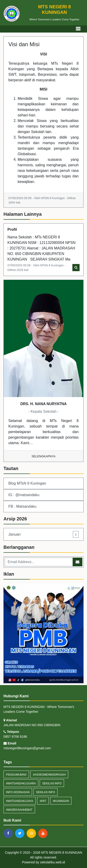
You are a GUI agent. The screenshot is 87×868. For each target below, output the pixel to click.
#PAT (43, 801)
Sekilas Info (45, 792)
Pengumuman (16, 775)
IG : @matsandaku (24, 495)
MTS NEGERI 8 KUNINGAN (61, 853)
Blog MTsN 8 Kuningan (27, 483)
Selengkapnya (43, 456)
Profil (12, 229)
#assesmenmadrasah (49, 775)
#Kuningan (61, 801)
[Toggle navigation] (78, 29)
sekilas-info (52, 783)
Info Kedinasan (18, 792)
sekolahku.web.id (53, 862)
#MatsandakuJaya (20, 801)
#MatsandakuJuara (21, 783)
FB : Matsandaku (22, 506)
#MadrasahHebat (19, 810)
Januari (43, 534)
